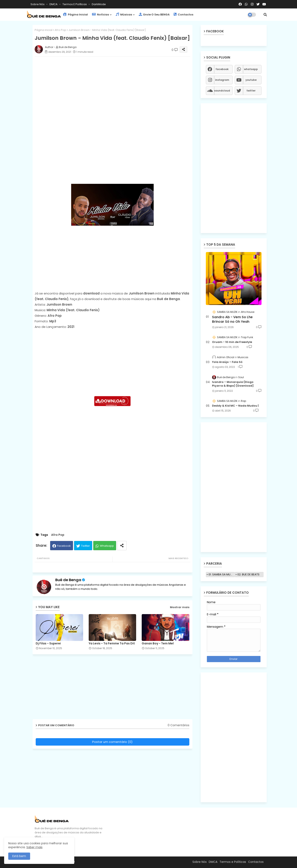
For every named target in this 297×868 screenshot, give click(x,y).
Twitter (85, 546)
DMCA (54, 4)
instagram (222, 80)
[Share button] (122, 546)
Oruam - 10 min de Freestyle (232, 342)
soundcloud (222, 91)
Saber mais (34, 847)
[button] (265, 15)
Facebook (64, 546)
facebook (222, 69)
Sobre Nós (38, 4)
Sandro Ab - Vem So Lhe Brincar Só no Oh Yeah (232, 319)
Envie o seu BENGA (154, 15)
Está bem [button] (19, 856)
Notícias (100, 15)
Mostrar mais (180, 607)
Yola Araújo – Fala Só (227, 362)
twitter (251, 91)
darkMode (99, 4)
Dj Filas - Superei (48, 643)
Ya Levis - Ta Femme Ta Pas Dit (112, 643)
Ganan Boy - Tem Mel (158, 643)
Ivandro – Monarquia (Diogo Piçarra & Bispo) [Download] (233, 384)
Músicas (124, 15)
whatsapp (251, 69)
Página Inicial (75, 15)
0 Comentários (179, 725)
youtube (251, 80)
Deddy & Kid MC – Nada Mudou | (235, 406)
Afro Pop (60, 30)
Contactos (183, 15)
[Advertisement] (117, 89)
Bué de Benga (68, 580)
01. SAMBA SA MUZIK (221, 574)
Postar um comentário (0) (112, 742)
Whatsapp (107, 546)
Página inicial (44, 30)
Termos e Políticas (75, 4)
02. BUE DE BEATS (248, 574)
